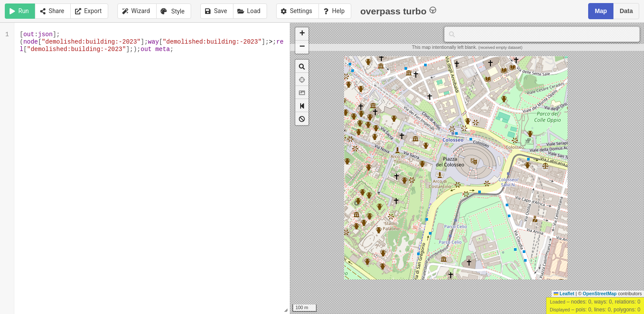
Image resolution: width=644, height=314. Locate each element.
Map (601, 11)
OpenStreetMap (600, 294)
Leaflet (564, 294)
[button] (302, 34)
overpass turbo (399, 11)
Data (626, 11)
